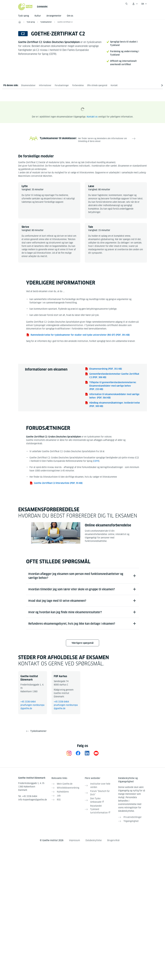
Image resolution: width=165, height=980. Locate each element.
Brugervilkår (113, 840)
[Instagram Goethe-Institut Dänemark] (69, 753)
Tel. (28, 796)
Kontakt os (92, 117)
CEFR (96, 461)
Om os (70, 16)
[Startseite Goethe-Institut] (25, 7)
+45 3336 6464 (28, 702)
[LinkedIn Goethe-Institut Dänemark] (87, 753)
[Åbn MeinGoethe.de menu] (135, 4)
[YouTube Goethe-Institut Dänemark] (96, 753)
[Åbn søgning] (126, 4)
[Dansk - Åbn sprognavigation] (144, 4)
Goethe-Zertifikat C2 (65, 22)
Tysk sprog (24, 16)
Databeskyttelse (94, 840)
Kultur (38, 16)
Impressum (74, 840)
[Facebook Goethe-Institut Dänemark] (78, 753)
